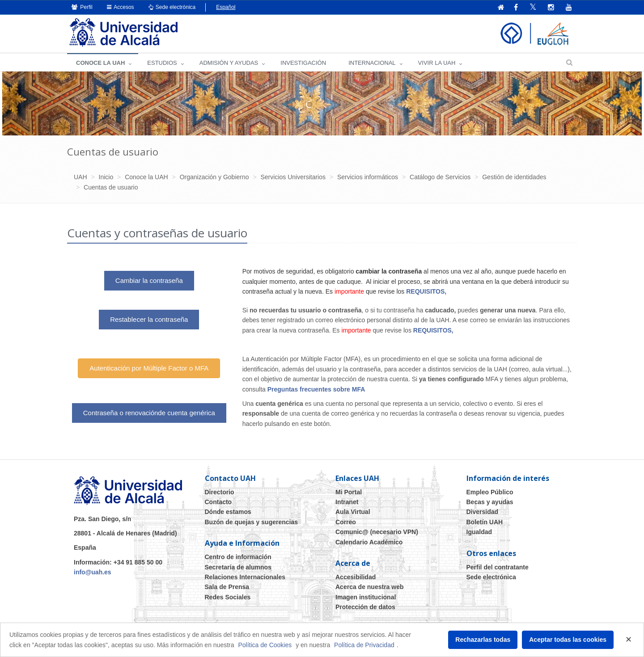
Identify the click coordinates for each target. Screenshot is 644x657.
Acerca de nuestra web (370, 587)
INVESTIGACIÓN (303, 63)
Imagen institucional (366, 597)
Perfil (82, 7)
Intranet (347, 502)
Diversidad (483, 512)
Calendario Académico (369, 542)
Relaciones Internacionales (245, 577)
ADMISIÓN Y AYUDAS (229, 63)
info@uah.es (93, 572)
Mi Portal (349, 492)
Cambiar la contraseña (149, 280)
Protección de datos (365, 607)
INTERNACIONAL (372, 63)
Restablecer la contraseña (149, 319)
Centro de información (238, 557)
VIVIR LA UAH (437, 63)
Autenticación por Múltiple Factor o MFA (149, 368)
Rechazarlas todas (483, 640)
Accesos (121, 7)
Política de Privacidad (364, 645)
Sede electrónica (172, 7)
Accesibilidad (356, 577)
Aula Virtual (353, 512)
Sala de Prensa (227, 587)
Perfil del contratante (498, 567)
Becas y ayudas (490, 502)
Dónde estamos (228, 512)
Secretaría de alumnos (238, 567)
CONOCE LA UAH (100, 63)
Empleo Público (490, 492)
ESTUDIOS (162, 63)
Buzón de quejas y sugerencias (252, 522)
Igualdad (479, 532)
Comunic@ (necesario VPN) (377, 532)
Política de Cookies (265, 645)
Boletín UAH (485, 522)
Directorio (220, 492)
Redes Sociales (228, 597)
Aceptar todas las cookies (568, 640)
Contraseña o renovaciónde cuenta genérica (149, 413)
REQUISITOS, (427, 291)
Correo (346, 522)
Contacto (218, 502)
